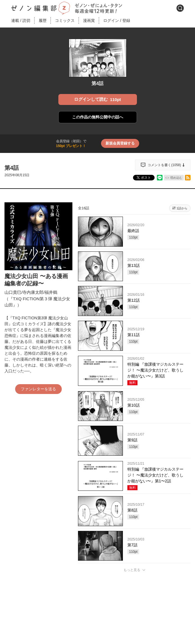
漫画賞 (89, 20)
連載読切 (21, 20)
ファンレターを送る (38, 389)
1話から (182, 208)
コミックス (65, 20)
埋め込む (176, 178)
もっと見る (132, 570)
